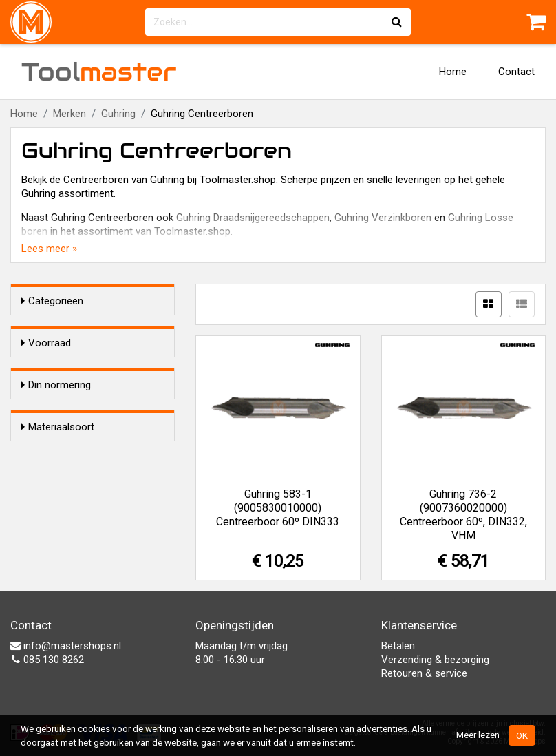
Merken (69, 114)
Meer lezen (478, 735)
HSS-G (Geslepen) (90, 535)
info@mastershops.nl (66, 646)
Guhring (118, 114)
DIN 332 (66, 450)
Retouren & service (424, 673)
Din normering (56, 424)
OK (522, 735)
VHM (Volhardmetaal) (98, 553)
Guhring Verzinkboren (383, 218)
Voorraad (46, 343)
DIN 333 (66, 468)
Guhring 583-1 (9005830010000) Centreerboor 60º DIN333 (278, 508)
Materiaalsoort (58, 509)
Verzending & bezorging (435, 660)
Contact (516, 72)
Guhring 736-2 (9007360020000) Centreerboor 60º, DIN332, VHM (463, 515)
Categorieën (52, 301)
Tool (99, 72)
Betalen (398, 646)
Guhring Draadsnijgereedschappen (253, 218)
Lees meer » (49, 249)
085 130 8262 (47, 660)
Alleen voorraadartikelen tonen (96, 370)
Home (453, 72)
